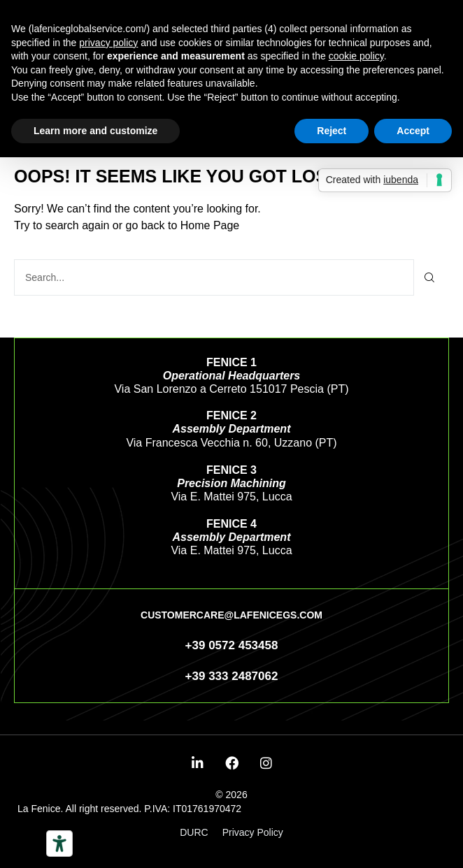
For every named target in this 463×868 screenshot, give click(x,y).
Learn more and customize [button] (95, 131)
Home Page (210, 225)
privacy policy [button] (108, 43)
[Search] (430, 277)
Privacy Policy (253, 832)
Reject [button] (332, 131)
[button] (231, 615)
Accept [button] (413, 131)
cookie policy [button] (356, 56)
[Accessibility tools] (59, 844)
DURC (194, 832)
